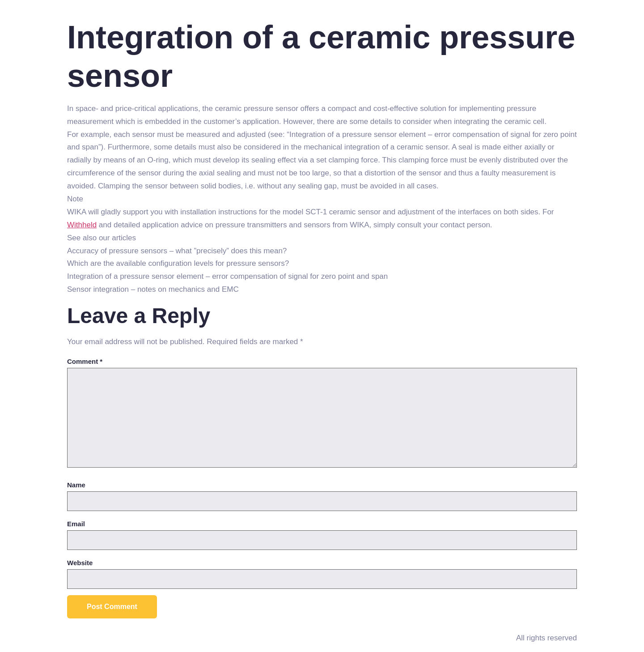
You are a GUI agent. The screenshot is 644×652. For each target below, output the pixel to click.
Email (76, 524)
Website (80, 563)
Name (76, 485)
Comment (85, 361)
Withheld (82, 225)
